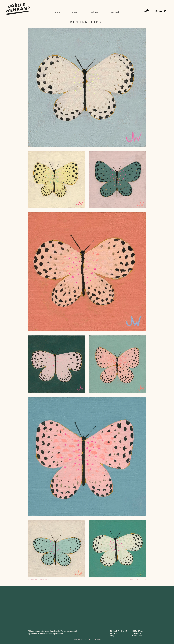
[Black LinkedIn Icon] (161, 11)
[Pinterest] (165, 11)
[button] (146, 11)
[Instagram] (156, 11)
